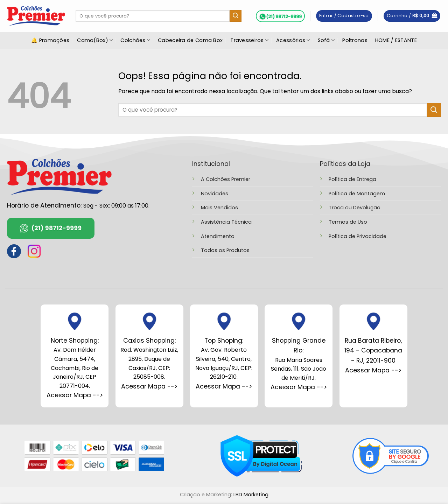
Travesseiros (249, 40)
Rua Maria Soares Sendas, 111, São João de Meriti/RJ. (299, 359)
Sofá (326, 40)
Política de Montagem (357, 194)
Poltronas (355, 40)
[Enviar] (236, 16)
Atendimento (218, 236)
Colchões (135, 40)
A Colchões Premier (226, 179)
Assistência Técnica (226, 222)
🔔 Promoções (50, 40)
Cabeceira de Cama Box (190, 40)
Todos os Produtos (225, 250)
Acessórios (293, 40)
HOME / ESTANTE (396, 40)
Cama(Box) (95, 40)
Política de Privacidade (358, 236)
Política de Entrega (352, 179)
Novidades (215, 194)
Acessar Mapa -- (148, 386)
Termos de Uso (348, 222)
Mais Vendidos (219, 208)
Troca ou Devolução (355, 208)
